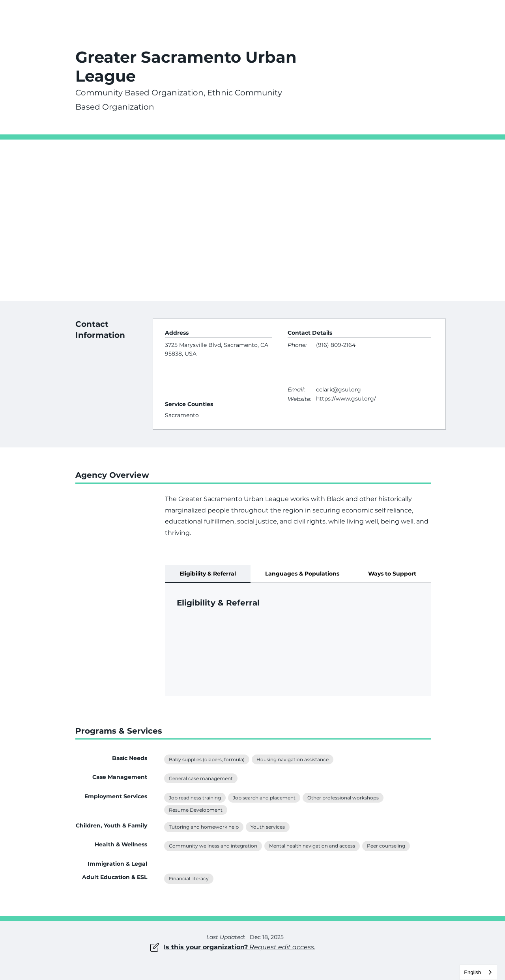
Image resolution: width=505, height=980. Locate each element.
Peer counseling (386, 845)
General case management (201, 778)
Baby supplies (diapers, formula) (207, 759)
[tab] (208, 574)
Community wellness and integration (213, 845)
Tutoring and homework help (204, 826)
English (472, 972)
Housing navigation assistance (292, 759)
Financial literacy (189, 878)
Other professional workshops (343, 797)
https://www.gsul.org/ (346, 399)
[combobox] (478, 972)
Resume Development (195, 809)
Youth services (267, 826)
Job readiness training (195, 797)
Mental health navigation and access (312, 845)
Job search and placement (264, 797)
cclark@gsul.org (339, 389)
